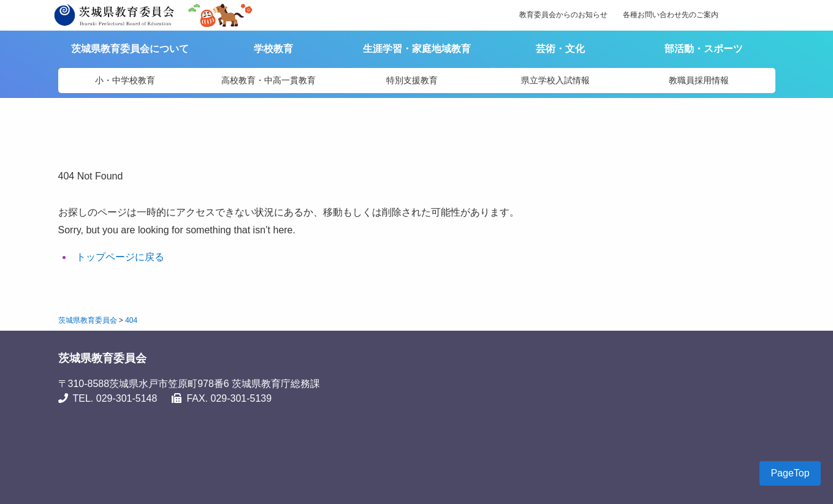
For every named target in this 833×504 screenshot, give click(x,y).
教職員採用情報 (699, 80)
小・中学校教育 (125, 80)
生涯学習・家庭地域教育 (417, 49)
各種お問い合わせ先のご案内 (671, 15)
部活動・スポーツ (704, 49)
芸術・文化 (560, 49)
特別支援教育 (412, 80)
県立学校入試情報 (555, 80)
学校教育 (273, 49)
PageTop (790, 473)
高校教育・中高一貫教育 (268, 80)
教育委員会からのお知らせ (563, 15)
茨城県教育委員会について (130, 49)
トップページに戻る (120, 257)
